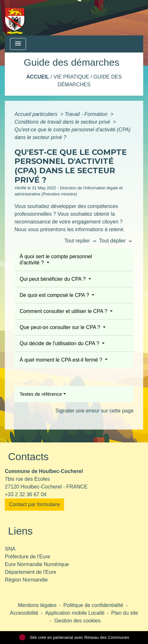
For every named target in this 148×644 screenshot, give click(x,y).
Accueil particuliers (37, 114)
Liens (20, 531)
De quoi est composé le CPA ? (55, 295)
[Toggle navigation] (18, 44)
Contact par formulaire (34, 504)
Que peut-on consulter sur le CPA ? (61, 327)
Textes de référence (41, 394)
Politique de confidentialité (93, 605)
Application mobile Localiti (75, 613)
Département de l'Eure (31, 572)
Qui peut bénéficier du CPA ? (53, 279)
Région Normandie (26, 580)
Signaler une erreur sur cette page (94, 411)
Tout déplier (116, 241)
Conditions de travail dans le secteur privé (63, 122)
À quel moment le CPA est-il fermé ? (62, 360)
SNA (10, 549)
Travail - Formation (87, 114)
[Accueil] (15, 18)
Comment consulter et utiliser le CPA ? (64, 311)
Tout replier (82, 241)
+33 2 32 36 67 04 (26, 494)
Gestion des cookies (78, 621)
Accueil (38, 77)
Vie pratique (71, 77)
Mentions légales (37, 605)
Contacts (28, 457)
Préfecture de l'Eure (28, 557)
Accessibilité (24, 613)
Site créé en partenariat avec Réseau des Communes (74, 637)
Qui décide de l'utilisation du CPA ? (60, 343)
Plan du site (125, 613)
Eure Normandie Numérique (37, 564)
